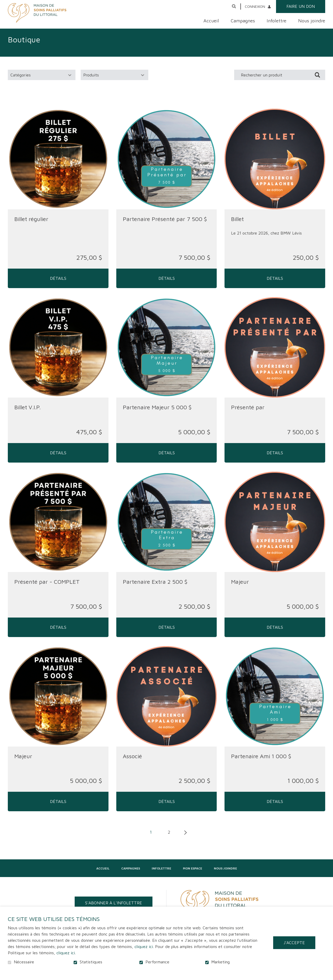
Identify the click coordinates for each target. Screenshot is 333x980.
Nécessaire (24, 962)
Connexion (255, 6)
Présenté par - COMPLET (47, 588)
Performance (157, 962)
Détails (58, 284)
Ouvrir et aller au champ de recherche (234, 6)
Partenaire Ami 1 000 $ (261, 763)
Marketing (220, 962)
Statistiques (91, 962)
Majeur (240, 588)
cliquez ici (144, 946)
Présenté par (248, 414)
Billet (237, 225)
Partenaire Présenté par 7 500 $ (165, 225)
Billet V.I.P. (27, 414)
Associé (132, 763)
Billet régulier (31, 225)
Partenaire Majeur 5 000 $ (157, 414)
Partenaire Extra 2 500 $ (155, 588)
